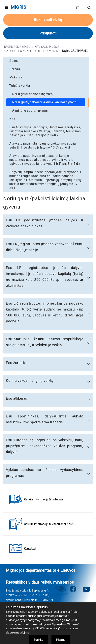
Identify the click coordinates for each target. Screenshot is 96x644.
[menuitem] (46, 61)
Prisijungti (48, 33)
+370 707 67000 (38, 595)
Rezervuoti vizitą (48, 20)
